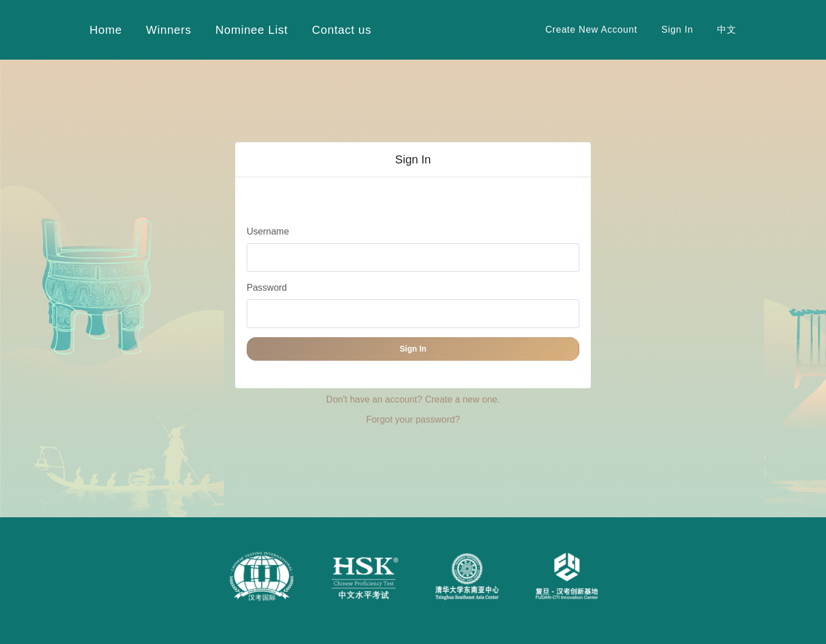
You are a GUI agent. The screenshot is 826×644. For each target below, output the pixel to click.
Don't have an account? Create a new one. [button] (413, 399)
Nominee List (252, 30)
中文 (727, 30)
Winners (169, 30)
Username (268, 231)
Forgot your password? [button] (413, 419)
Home (106, 30)
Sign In (677, 30)
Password (267, 288)
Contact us (342, 30)
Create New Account (591, 30)
